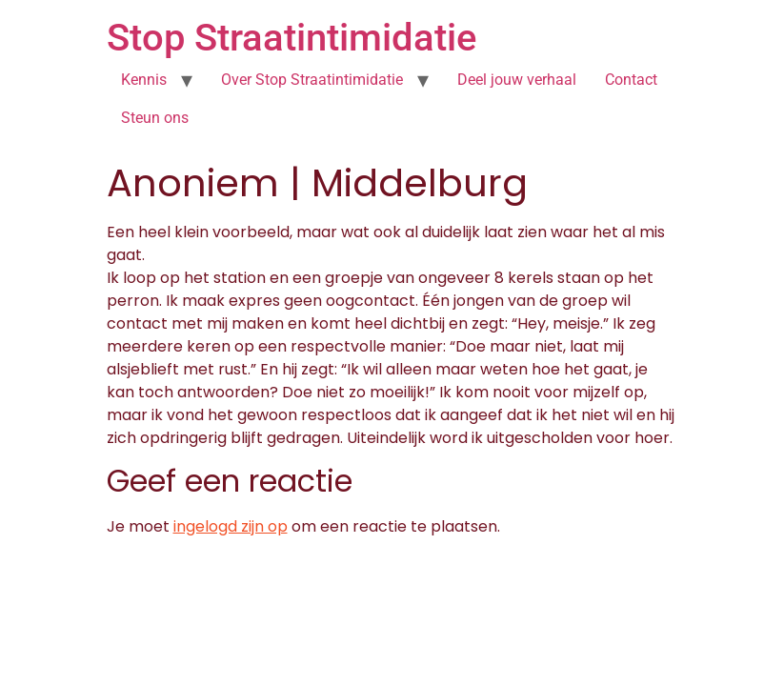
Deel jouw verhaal (517, 80)
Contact (631, 80)
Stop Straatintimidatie (291, 38)
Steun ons (155, 118)
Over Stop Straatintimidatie (312, 80)
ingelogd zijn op (231, 526)
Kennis (144, 80)
